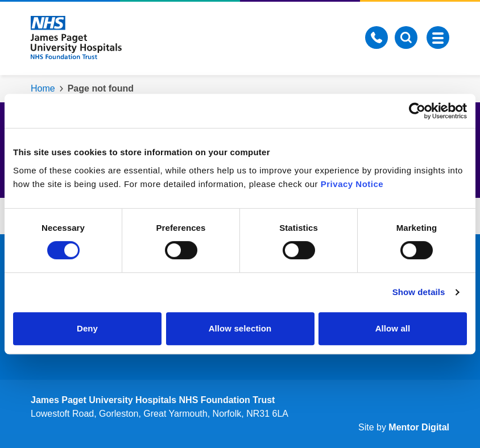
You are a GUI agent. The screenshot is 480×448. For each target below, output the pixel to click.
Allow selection (240, 328)
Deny (87, 328)
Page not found (101, 88)
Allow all (393, 328)
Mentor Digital (419, 427)
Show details (419, 292)
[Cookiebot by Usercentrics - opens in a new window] (417, 111)
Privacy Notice (352, 184)
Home (43, 88)
